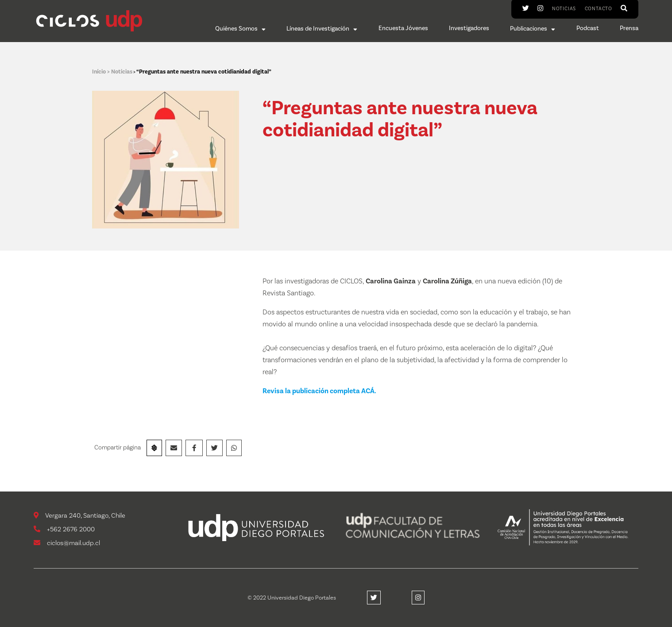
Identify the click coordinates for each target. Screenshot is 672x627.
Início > (102, 72)
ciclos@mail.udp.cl (67, 543)
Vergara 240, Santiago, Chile (79, 516)
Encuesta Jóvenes (403, 29)
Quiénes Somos (240, 29)
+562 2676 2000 (64, 529)
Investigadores (469, 29)
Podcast (588, 29)
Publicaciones (533, 29)
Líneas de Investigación (322, 29)
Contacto (599, 9)
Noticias (564, 9)
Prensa (629, 29)
